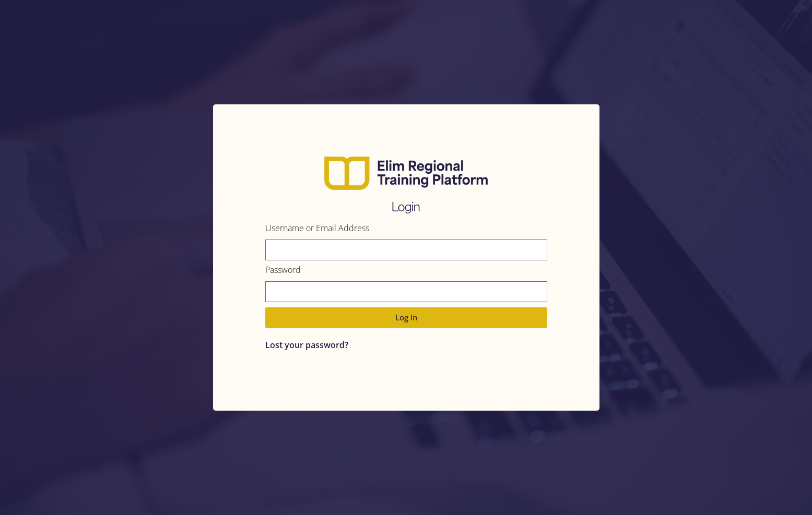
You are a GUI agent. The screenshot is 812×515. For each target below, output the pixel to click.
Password (283, 271)
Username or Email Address (317, 229)
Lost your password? (307, 345)
